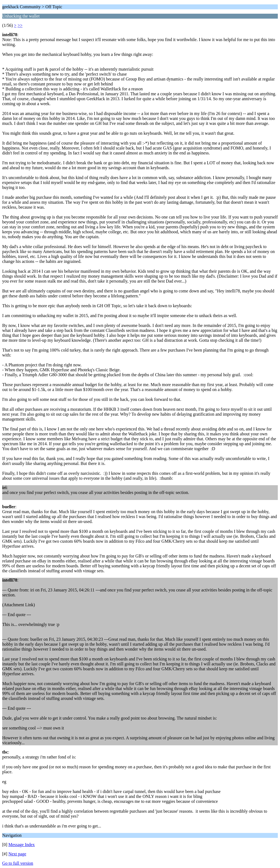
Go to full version (18, 863)
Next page (17, 854)
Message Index (22, 845)
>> (20, 25)
